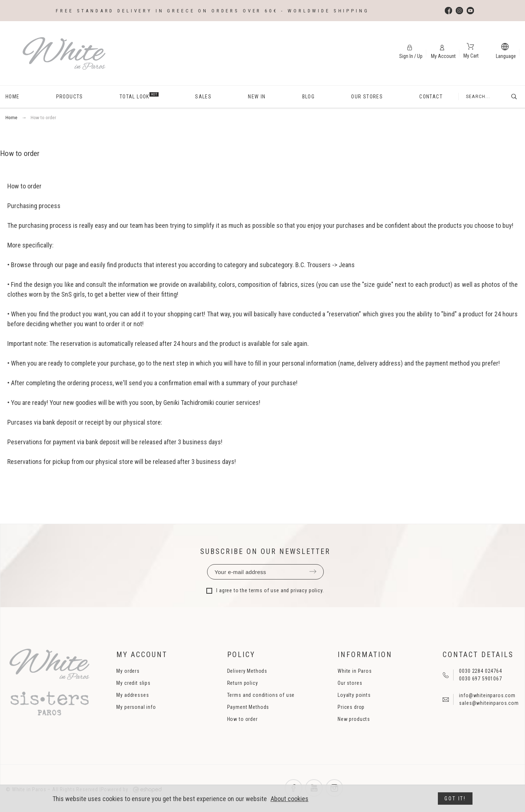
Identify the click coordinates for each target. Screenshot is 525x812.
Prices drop (351, 707)
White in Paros (355, 671)
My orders (128, 671)
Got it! (455, 799)
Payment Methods (248, 707)
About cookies (289, 799)
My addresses (133, 695)
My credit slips (133, 683)
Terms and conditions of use (261, 695)
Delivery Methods (247, 671)
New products (354, 719)
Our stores (350, 683)
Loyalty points (354, 695)
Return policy (243, 683)
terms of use (264, 590)
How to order (242, 719)
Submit (313, 571)
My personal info (136, 707)
